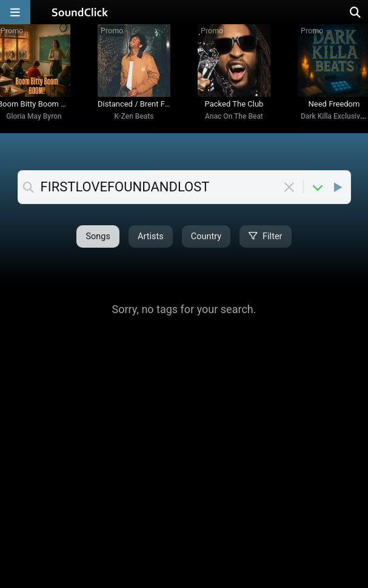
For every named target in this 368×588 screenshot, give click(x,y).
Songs (98, 236)
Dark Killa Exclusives (334, 116)
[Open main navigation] (15, 12)
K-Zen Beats (134, 116)
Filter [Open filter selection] (265, 236)
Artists (151, 236)
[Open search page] (356, 12)
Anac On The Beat (234, 116)
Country (206, 236)
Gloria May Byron (34, 116)
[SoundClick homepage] (80, 12)
